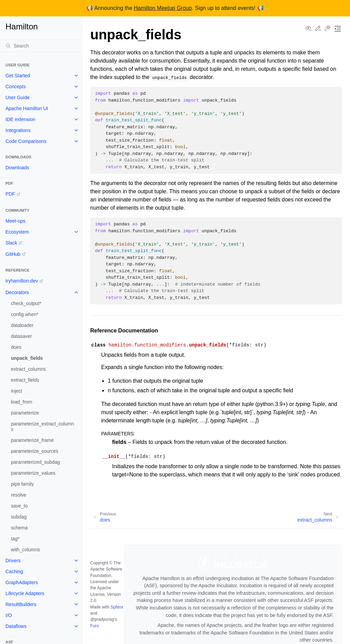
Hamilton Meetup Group (163, 8)
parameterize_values (33, 473)
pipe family (22, 484)
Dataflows (16, 626)
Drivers (13, 561)
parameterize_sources (35, 451)
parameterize (25, 413)
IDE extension (20, 119)
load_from (22, 402)
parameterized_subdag (35, 462)
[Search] (41, 46)
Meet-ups (15, 221)
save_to (19, 506)
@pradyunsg (102, 619)
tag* (15, 539)
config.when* (25, 314)
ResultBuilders (21, 604)
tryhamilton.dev (22, 281)
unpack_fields (27, 358)
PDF (10, 194)
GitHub (13, 254)
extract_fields (25, 380)
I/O (9, 615)
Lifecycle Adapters (25, 593)
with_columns (25, 550)
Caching (14, 571)
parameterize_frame (32, 440)
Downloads (17, 168)
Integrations (18, 130)
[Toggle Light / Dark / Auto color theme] (327, 29)
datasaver (21, 336)
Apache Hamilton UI (27, 108)
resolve (19, 495)
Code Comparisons (26, 141)
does (16, 347)
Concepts (16, 87)
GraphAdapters (22, 582)
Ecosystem (17, 232)
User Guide (18, 97)
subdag (19, 517)
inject (17, 391)
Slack (11, 243)
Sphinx (117, 607)
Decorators (17, 292)
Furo (95, 626)
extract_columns (28, 369)
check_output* (26, 303)
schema (19, 528)
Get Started (18, 76)
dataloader (22, 325)
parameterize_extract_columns (42, 426)
